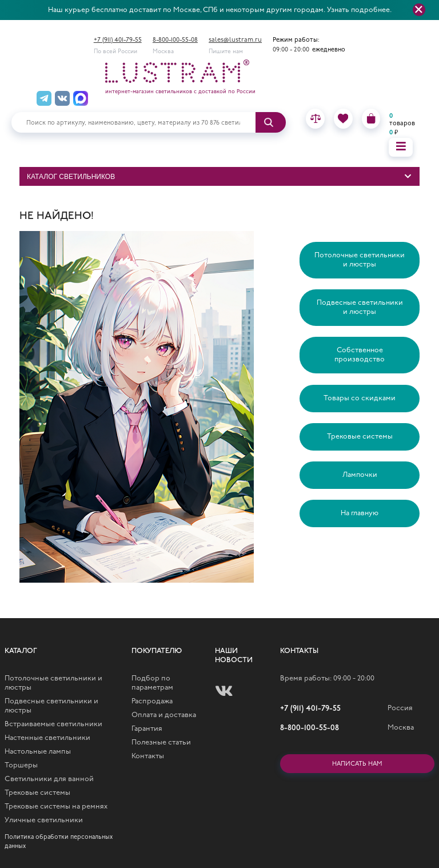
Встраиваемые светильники (53, 724)
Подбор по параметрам (152, 683)
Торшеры (21, 765)
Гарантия (147, 729)
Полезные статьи (161, 742)
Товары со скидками (360, 398)
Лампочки (360, 475)
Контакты (148, 756)
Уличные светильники (44, 820)
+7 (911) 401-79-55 (118, 40)
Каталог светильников (71, 177)
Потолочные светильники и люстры (360, 260)
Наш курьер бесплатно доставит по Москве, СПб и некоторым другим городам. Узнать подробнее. (220, 10)
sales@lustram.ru (235, 40)
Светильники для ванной (49, 779)
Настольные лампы (38, 752)
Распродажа (152, 701)
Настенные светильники (47, 738)
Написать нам (357, 764)
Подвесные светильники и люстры (360, 307)
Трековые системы (360, 437)
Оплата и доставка (164, 715)
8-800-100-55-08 (175, 40)
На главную (360, 513)
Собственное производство (360, 355)
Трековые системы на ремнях (56, 807)
